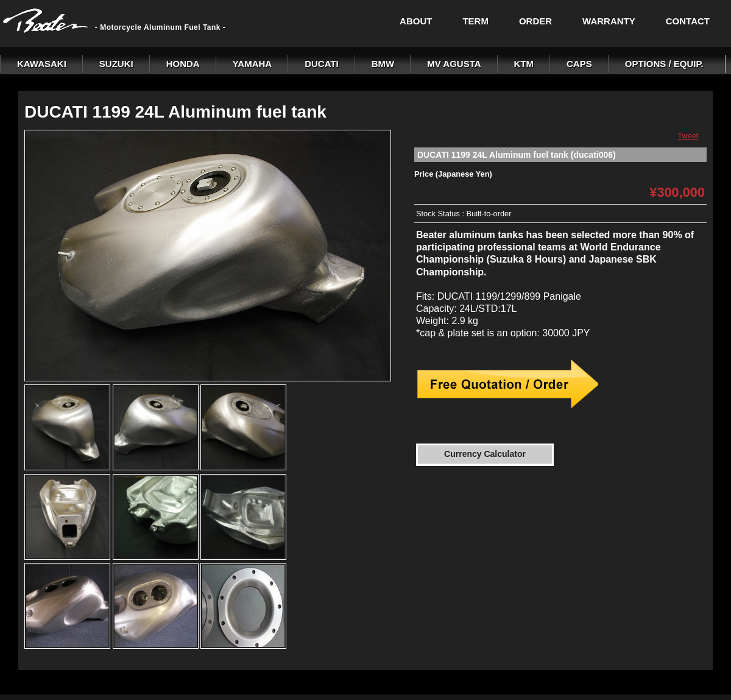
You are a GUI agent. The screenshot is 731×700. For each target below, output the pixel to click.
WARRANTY (609, 21)
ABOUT (416, 21)
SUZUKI (116, 64)
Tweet (688, 136)
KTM (524, 64)
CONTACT (688, 21)
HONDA (183, 64)
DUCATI (322, 64)
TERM (475, 21)
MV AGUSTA (454, 64)
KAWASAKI (42, 64)
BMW (383, 64)
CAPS (579, 64)
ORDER (535, 21)
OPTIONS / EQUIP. (664, 64)
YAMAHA (252, 64)
